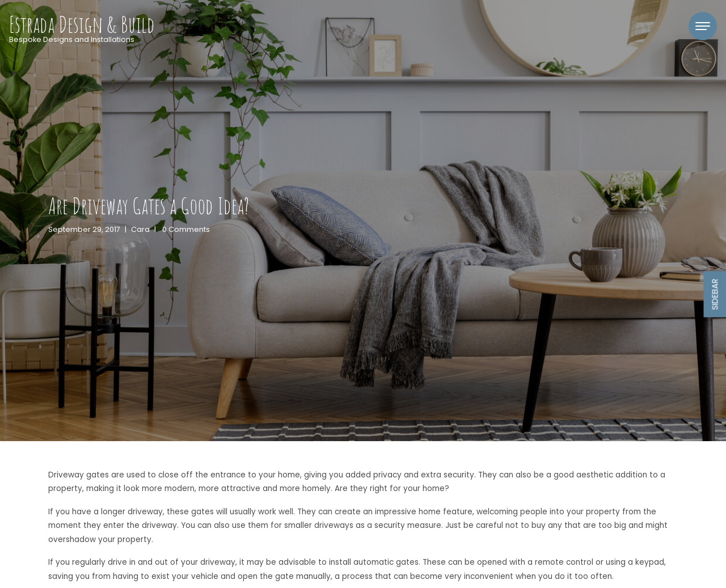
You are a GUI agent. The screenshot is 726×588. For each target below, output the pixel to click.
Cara (140, 229)
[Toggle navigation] (703, 26)
